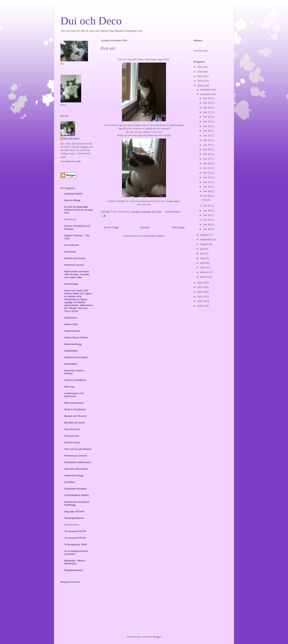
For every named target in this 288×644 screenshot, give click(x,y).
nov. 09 (207, 191)
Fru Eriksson (72, 245)
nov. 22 (207, 135)
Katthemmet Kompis (76, 357)
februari (205, 272)
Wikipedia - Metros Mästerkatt (75, 562)
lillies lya (69, 387)
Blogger (157, 637)
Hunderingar (71, 284)
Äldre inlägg (178, 227)
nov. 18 (207, 154)
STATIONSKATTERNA (77, 495)
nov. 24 (207, 126)
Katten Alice (71, 324)
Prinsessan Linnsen (76, 456)
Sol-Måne (70, 482)
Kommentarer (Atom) (153, 236)
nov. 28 (207, 108)
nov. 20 (207, 145)
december (206, 90)
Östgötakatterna (73, 570)
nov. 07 (207, 206)
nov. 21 (207, 140)
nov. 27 (207, 112)
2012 (200, 292)
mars (203, 267)
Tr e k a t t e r (72, 525)
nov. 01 (207, 229)
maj (202, 258)
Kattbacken (71, 318)
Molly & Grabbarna (75, 409)
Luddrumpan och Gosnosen (74, 395)
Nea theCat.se (72, 429)
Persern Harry (72, 442)
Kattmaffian (71, 364)
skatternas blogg (74, 475)
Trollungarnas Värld (75, 544)
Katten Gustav (72, 331)
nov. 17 (207, 159)
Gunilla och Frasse (75, 258)
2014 (200, 283)
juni (202, 253)
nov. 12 (207, 177)
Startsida (145, 227)
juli (202, 249)
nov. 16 (207, 163)
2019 (200, 67)
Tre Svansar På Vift (75, 531)
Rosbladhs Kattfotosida (78, 462)
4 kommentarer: (173, 212)
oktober (205, 235)
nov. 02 (207, 224)
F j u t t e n (70, 219)
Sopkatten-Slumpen (75, 489)
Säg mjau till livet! (74, 511)
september (206, 240)
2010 (200, 301)
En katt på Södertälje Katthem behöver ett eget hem (79, 210)
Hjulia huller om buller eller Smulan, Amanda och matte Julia (77, 274)
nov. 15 (207, 168)
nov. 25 (207, 122)
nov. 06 (207, 211)
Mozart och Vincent (75, 416)
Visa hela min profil (71, 161)
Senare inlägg (111, 227)
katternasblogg (73, 344)
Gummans (70, 252)
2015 (200, 86)
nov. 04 (207, 220)
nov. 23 (207, 131)
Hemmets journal (74, 265)
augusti (204, 244)
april (203, 263)
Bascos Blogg (72, 200)
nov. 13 (207, 173)
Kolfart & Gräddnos (75, 380)
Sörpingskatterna (74, 518)
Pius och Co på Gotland (78, 449)
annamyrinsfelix (73, 194)
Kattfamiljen (71, 351)
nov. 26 (207, 117)
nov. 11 (207, 182)
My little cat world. (75, 423)
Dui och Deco (91, 21)
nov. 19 (207, 149)
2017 (200, 76)
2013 (200, 287)
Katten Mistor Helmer (76, 338)
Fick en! (108, 48)
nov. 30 (207, 98)
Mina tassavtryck (74, 403)
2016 (200, 81)
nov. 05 (207, 215)
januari (204, 277)
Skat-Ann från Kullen (76, 469)
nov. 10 (207, 187)
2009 (200, 306)
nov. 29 (207, 103)
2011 (200, 297)
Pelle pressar (72, 436)
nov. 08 (207, 196)
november (206, 94)
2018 (200, 72)
